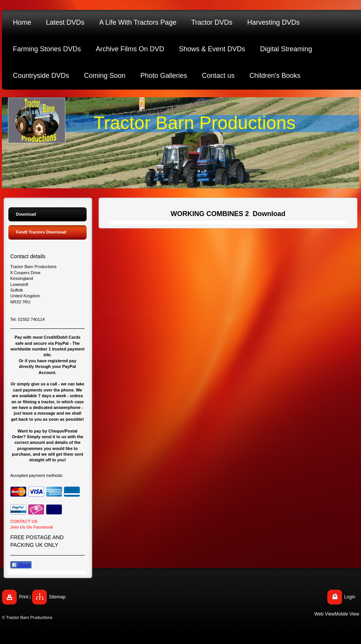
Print (24, 597)
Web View (325, 614)
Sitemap (57, 597)
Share (21, 565)
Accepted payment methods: (37, 475)
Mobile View (347, 614)
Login (350, 597)
